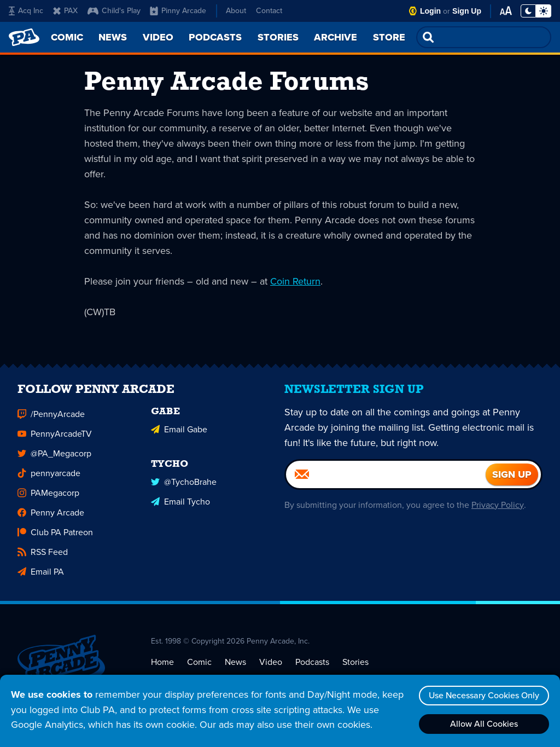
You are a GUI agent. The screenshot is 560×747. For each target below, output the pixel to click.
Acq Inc (26, 11)
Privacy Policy (497, 510)
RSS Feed (43, 557)
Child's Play (114, 11)
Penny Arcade (51, 517)
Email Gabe (179, 434)
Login (430, 11)
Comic (199, 667)
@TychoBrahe (184, 487)
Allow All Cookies (484, 724)
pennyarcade (49, 478)
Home (162, 667)
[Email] (386, 479)
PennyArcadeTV (55, 439)
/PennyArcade (51, 419)
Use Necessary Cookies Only (484, 695)
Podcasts (312, 667)
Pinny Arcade (178, 11)
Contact (269, 11)
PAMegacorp (48, 498)
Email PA (41, 577)
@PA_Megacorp (54, 458)
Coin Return (295, 281)
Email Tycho (180, 506)
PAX (65, 11)
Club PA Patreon (55, 537)
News (235, 667)
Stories (355, 667)
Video (271, 667)
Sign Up (467, 11)
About (236, 11)
